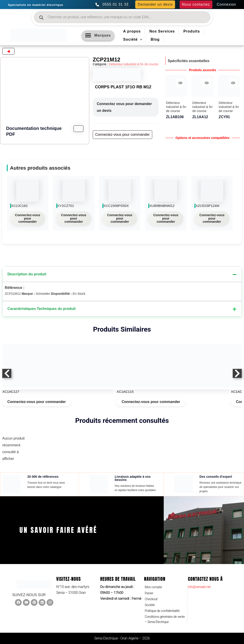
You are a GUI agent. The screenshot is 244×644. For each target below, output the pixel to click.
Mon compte (154, 584)
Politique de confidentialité (164, 610)
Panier (149, 590)
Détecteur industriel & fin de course (134, 64)
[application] (140, 40)
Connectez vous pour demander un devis (124, 107)
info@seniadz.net (201, 583)
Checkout (152, 597)
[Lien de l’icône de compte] (227, 5)
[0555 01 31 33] (113, 5)
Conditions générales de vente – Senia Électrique (163, 619)
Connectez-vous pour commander (27, 218)
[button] (155, 5)
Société (150, 603)
